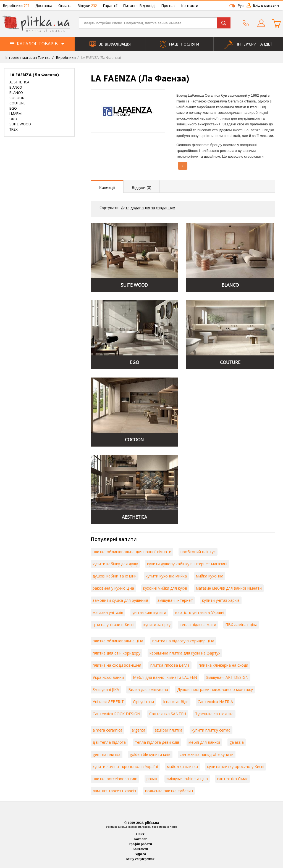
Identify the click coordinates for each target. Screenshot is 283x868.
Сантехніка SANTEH (168, 714)
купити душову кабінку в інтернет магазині (187, 564)
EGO (13, 108)
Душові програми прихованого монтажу (215, 689)
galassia (237, 742)
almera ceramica (108, 730)
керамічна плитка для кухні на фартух (185, 653)
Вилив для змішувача (148, 689)
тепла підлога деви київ (157, 742)
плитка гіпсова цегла (170, 665)
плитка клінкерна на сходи (223, 665)
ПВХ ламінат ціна (241, 625)
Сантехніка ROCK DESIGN (116, 714)
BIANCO (16, 87)
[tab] (107, 187)
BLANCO (16, 93)
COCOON (17, 98)
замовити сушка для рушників (120, 600)
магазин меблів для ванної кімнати (229, 588)
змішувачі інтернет (175, 600)
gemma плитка (107, 754)
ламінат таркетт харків (114, 791)
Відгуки (87, 6)
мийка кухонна (210, 576)
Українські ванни (108, 677)
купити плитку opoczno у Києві (236, 767)
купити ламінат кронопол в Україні (125, 767)
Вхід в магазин (266, 5)
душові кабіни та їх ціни (115, 576)
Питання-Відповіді (139, 6)
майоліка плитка (182, 767)
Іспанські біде (176, 702)
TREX (14, 129)
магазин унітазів (108, 612)
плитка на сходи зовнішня (117, 665)
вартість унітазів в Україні (200, 612)
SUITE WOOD (20, 124)
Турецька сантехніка (214, 714)
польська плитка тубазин (169, 791)
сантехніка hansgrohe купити (207, 754)
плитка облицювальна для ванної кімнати (132, 552)
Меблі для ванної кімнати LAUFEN (165, 677)
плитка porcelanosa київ (115, 779)
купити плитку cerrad (211, 730)
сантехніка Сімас (233, 779)
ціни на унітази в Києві (113, 625)
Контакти (190, 6)
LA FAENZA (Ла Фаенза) (101, 57)
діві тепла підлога (109, 742)
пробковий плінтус (198, 552)
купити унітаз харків (221, 600)
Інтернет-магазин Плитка (28, 57)
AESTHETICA (19, 82)
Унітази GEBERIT (108, 702)
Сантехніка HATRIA (215, 702)
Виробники (16, 6)
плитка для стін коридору (116, 653)
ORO (13, 119)
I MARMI (16, 114)
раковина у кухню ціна (113, 588)
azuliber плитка (168, 730)
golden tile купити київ (150, 754)
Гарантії (110, 6)
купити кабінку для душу (115, 564)
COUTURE (17, 103)
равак (152, 779)
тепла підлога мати (198, 625)
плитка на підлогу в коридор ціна (183, 641)
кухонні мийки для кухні (165, 588)
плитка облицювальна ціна (118, 641)
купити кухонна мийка (166, 576)
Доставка (44, 6)
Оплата (65, 6)
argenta (138, 730)
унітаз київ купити (149, 612)
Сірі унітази (143, 702)
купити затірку (157, 625)
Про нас (168, 6)
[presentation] (107, 186)
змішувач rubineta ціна (187, 779)
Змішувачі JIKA (106, 689)
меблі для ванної (204, 742)
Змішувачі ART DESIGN (227, 677)
